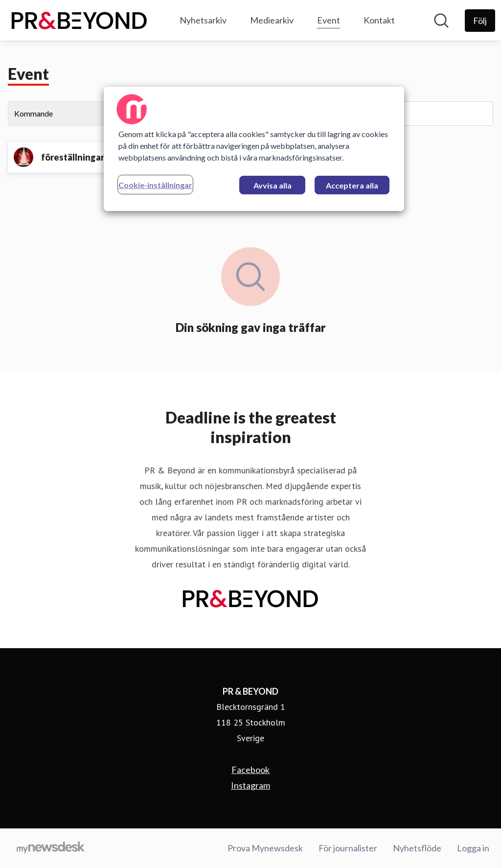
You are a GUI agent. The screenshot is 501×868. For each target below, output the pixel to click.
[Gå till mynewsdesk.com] (51, 848)
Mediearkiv (272, 20)
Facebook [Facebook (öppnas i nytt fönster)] (250, 770)
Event (329, 19)
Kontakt (379, 20)
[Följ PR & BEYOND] (480, 21)
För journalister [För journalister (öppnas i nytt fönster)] (348, 848)
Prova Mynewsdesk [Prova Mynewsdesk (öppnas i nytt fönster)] (265, 848)
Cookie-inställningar (155, 185)
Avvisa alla (273, 185)
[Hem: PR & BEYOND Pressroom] (79, 20)
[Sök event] (418, 114)
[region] (254, 149)
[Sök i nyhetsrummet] (441, 21)
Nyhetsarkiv (203, 20)
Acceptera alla (352, 185)
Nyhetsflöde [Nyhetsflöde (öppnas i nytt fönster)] (417, 848)
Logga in (473, 848)
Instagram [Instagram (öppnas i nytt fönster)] (250, 785)
